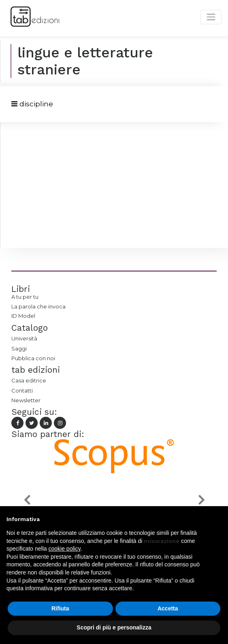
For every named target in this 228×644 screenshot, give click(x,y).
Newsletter (26, 400)
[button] (27, 500)
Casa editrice (29, 380)
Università (24, 338)
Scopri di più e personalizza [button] (114, 627)
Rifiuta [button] (60, 608)
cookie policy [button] (65, 549)
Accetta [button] (168, 608)
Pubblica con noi (33, 358)
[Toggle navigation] (32, 104)
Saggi (19, 348)
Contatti (22, 391)
